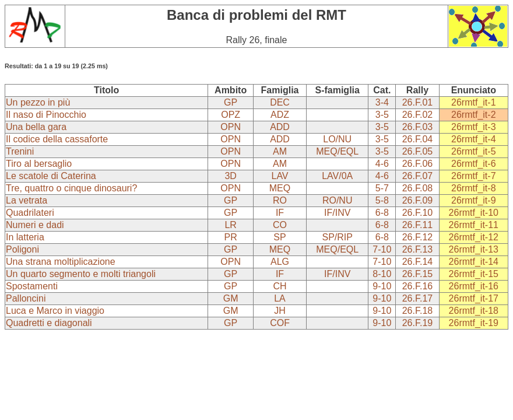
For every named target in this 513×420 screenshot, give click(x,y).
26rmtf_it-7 (473, 176)
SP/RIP (337, 237)
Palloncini (26, 298)
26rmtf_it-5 (473, 151)
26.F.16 (417, 286)
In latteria (25, 237)
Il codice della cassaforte (57, 139)
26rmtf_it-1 (473, 102)
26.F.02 (417, 115)
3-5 (382, 115)
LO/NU (337, 139)
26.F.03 (417, 127)
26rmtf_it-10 (474, 213)
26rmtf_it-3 (473, 127)
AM (280, 151)
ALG (280, 262)
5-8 (382, 200)
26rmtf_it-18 (474, 311)
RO (280, 200)
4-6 (382, 164)
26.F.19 (417, 323)
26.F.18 (417, 311)
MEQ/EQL (337, 151)
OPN (231, 127)
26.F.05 (417, 151)
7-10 (382, 249)
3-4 (382, 102)
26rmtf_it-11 (474, 225)
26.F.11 (417, 225)
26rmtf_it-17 (474, 298)
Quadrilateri (30, 213)
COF (280, 323)
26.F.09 (417, 200)
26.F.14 (417, 262)
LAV (280, 176)
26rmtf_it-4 (473, 139)
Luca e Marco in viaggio (55, 311)
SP (280, 237)
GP (231, 102)
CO (280, 225)
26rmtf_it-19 (474, 323)
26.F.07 (417, 176)
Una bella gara (36, 127)
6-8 (382, 213)
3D (230, 176)
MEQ (280, 188)
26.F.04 (417, 139)
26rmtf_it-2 (473, 115)
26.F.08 (417, 188)
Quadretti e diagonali (49, 323)
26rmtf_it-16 (474, 286)
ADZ (280, 115)
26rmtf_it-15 (474, 274)
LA (280, 298)
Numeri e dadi (35, 225)
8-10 (382, 274)
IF (280, 213)
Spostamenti (32, 286)
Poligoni (22, 249)
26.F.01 (417, 102)
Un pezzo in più (38, 102)
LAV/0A (337, 176)
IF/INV (337, 213)
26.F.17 (417, 298)
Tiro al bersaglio (39, 164)
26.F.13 (417, 249)
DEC (280, 102)
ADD (280, 127)
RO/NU (338, 200)
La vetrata (27, 200)
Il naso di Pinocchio (46, 115)
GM (231, 298)
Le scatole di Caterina (51, 176)
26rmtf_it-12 (474, 237)
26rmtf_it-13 (474, 249)
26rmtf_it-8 (473, 188)
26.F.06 (417, 164)
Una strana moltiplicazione (61, 262)
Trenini (20, 151)
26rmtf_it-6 (473, 164)
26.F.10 (417, 213)
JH (280, 311)
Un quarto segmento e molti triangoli (81, 274)
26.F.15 (417, 274)
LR (230, 225)
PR (231, 237)
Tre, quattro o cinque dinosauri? (71, 188)
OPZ (231, 115)
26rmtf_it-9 (473, 200)
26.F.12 (417, 237)
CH (280, 286)
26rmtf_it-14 (474, 262)
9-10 (382, 286)
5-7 (382, 188)
